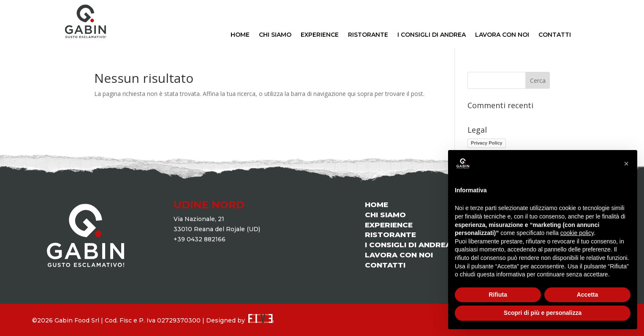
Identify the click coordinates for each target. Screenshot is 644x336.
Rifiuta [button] (498, 295)
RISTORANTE (368, 35)
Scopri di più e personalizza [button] (543, 313)
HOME (240, 35)
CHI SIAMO (275, 35)
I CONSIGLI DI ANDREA (432, 35)
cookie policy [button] (577, 233)
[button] (626, 164)
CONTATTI (555, 35)
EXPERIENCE (320, 35)
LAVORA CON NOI (502, 35)
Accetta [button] (588, 295)
